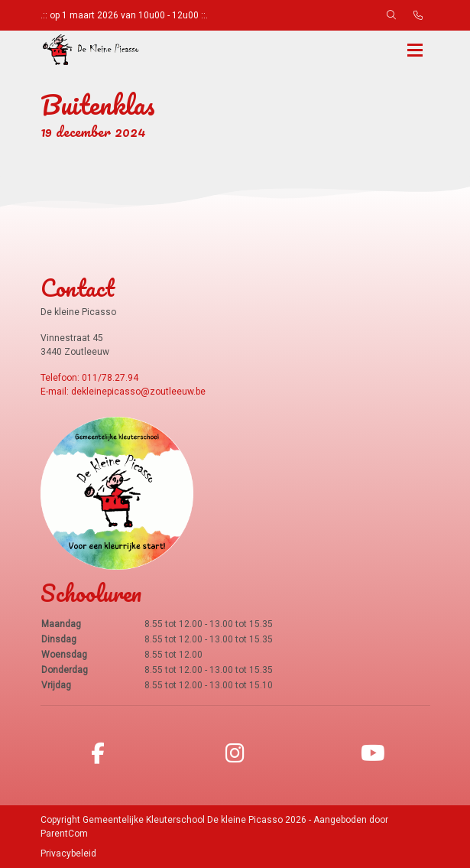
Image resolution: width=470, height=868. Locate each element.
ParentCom (64, 834)
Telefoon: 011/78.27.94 (89, 378)
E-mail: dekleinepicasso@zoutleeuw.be (123, 392)
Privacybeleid (68, 853)
